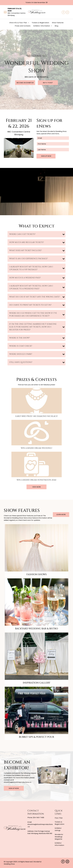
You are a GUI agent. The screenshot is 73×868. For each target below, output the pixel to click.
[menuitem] (19, 23)
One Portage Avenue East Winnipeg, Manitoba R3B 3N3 (40, 832)
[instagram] (67, 13)
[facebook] (63, 13)
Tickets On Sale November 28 (36, 3)
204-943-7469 (38, 818)
